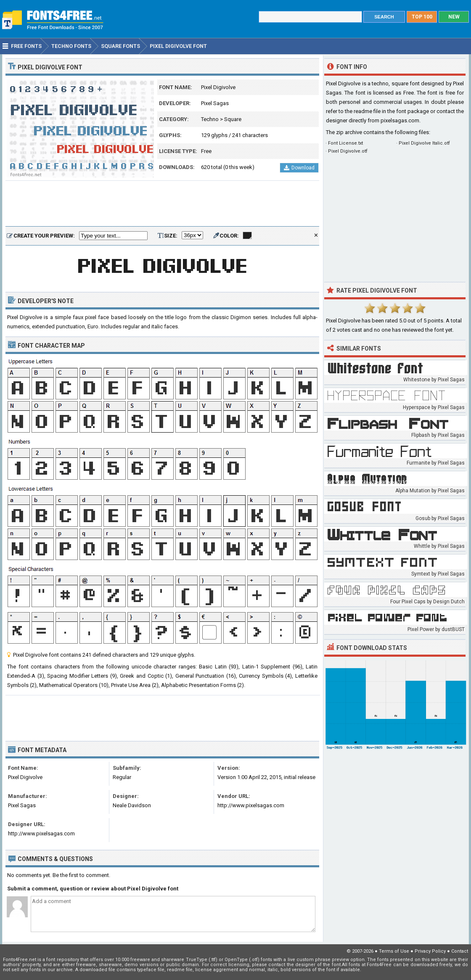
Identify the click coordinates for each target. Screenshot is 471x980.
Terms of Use (394, 951)
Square (233, 119)
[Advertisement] (162, 204)
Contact (460, 951)
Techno (210, 119)
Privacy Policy (430, 951)
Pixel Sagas (215, 103)
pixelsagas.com (400, 120)
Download (299, 168)
